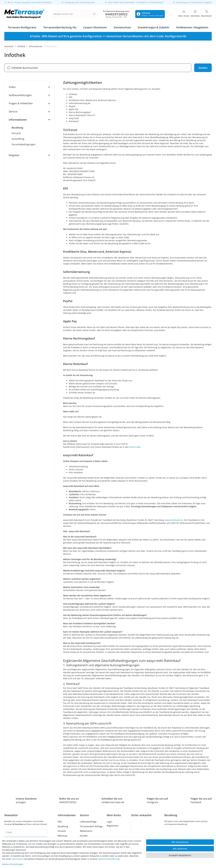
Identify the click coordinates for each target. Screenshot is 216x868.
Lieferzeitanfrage (88, 821)
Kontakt (84, 835)
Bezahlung (63, 826)
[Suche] (95, 14)
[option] (108, 35)
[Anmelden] (114, 821)
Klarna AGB (135, 446)
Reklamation (86, 830)
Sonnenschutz (122, 26)
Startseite (9, 45)
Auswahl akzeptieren (180, 855)
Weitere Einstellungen (13, 864)
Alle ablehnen (180, 849)
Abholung (62, 835)
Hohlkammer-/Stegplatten (192, 26)
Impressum (17, 859)
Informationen (36, 45)
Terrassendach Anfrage (91, 826)
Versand (62, 830)
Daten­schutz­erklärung (109, 859)
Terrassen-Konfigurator (22, 26)
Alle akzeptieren (180, 842)
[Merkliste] (195, 14)
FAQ (60, 821)
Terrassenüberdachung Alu (60, 26)
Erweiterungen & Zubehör (154, 26)
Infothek (21, 45)
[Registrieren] (114, 825)
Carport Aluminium (95, 26)
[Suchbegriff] (74, 14)
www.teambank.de (174, 519)
